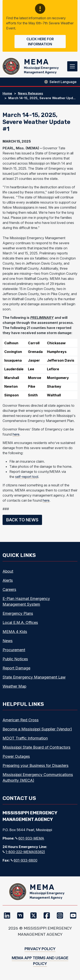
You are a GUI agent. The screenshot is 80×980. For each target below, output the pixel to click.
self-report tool (27, 477)
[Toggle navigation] (72, 66)
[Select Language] (63, 82)
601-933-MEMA (30, 838)
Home (7, 93)
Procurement (14, 650)
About (8, 571)
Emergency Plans (18, 613)
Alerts (8, 580)
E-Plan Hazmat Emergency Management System (26, 601)
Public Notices (15, 659)
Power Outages (16, 756)
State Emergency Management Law (34, 677)
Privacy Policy (40, 949)
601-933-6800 (24, 860)
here (16, 434)
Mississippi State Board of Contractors (36, 747)
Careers (9, 589)
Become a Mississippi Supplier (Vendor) (37, 729)
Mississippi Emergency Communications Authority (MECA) (38, 777)
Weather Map (14, 686)
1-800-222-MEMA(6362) (24, 852)
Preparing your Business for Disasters (36, 766)
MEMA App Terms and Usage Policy (40, 961)
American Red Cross (21, 720)
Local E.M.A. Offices (20, 623)
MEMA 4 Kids (15, 632)
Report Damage (16, 668)
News (8, 641)
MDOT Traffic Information (25, 738)
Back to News (22, 520)
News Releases (31, 93)
